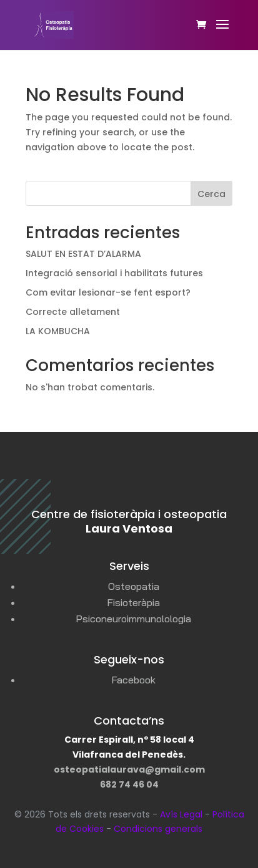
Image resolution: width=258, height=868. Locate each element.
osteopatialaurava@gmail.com (129, 769)
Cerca (211, 194)
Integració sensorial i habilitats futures (114, 273)
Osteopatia (134, 586)
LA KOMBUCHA (58, 331)
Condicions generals (158, 829)
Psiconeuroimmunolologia (133, 619)
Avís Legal (181, 814)
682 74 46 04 (129, 784)
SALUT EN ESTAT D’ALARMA (83, 254)
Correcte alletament (73, 312)
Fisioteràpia (133, 602)
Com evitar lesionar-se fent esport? (108, 292)
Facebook (133, 680)
